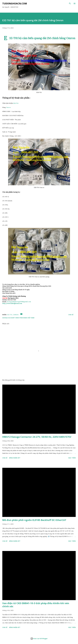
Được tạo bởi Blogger (39, 639)
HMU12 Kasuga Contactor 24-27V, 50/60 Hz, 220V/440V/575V (37, 437)
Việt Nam (31, 318)
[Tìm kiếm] (70, 3)
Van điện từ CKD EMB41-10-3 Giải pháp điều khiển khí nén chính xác (36, 605)
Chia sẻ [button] (71, 315)
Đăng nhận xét (15, 458)
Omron (8, 107)
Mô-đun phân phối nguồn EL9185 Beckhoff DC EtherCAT (34, 520)
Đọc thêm (72, 458)
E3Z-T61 (16, 103)
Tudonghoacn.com (15, 3)
